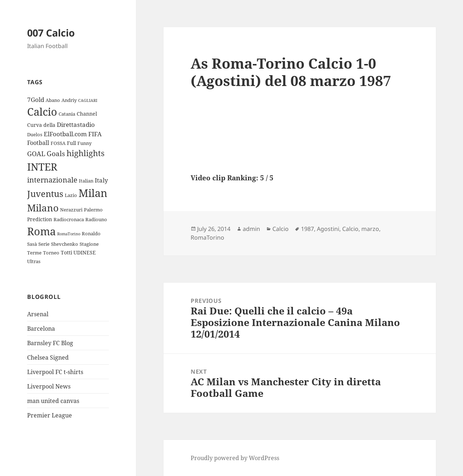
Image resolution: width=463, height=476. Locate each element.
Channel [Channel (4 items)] (87, 114)
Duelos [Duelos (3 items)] (35, 134)
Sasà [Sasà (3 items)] (32, 244)
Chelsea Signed (48, 357)
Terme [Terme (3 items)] (34, 253)
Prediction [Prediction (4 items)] (40, 219)
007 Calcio (51, 33)
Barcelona (41, 329)
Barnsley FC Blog (50, 343)
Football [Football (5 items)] (38, 143)
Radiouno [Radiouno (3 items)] (96, 219)
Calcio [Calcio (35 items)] (42, 112)
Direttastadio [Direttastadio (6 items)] (76, 125)
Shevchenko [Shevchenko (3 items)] (65, 244)
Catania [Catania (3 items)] (67, 114)
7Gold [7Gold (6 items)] (36, 100)
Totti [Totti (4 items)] (66, 252)
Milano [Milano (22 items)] (43, 208)
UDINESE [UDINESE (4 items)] (85, 252)
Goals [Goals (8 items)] (56, 154)
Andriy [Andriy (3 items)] (69, 100)
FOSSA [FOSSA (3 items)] (58, 143)
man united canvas (53, 401)
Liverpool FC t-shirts (55, 372)
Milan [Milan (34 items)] (93, 193)
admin (251, 229)
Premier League (50, 415)
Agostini (328, 229)
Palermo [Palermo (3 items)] (93, 210)
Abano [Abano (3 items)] (53, 100)
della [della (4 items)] (49, 125)
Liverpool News (49, 386)
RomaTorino (207, 237)
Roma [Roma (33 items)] (41, 231)
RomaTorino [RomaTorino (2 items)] (69, 234)
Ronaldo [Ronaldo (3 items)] (91, 233)
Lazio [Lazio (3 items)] (71, 195)
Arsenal (38, 314)
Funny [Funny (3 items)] (84, 143)
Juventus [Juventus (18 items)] (45, 194)
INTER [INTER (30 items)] (42, 167)
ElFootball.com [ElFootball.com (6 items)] (65, 134)
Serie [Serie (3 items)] (44, 244)
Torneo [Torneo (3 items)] (51, 253)
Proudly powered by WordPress (235, 458)
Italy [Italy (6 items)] (101, 180)
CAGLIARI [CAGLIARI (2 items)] (88, 100)
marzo (370, 229)
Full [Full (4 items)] (71, 143)
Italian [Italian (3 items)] (86, 181)
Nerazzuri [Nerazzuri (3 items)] (71, 210)
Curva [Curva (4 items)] (35, 125)
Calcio (281, 229)
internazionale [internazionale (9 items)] (52, 180)
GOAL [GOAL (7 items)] (36, 154)
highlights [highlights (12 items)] (86, 153)
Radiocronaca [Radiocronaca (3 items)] (69, 219)
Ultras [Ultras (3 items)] (34, 261)
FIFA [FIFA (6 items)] (95, 134)
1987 (307, 229)
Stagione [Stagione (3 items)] (89, 244)
